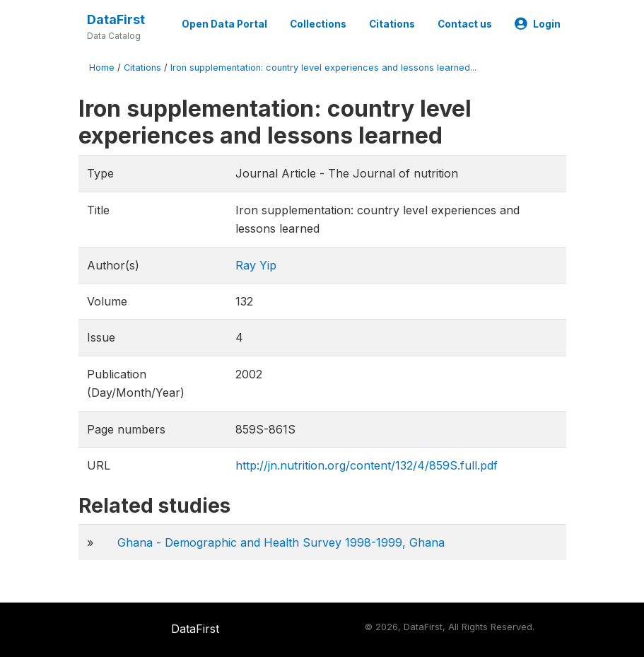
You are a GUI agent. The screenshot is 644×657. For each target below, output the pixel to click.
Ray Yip (256, 265)
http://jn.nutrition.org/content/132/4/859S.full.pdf (367, 465)
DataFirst (116, 19)
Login (538, 24)
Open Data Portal (224, 24)
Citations (392, 24)
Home (102, 68)
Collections (318, 24)
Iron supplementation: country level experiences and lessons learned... (323, 68)
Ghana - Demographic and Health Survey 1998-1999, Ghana (281, 542)
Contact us (465, 24)
